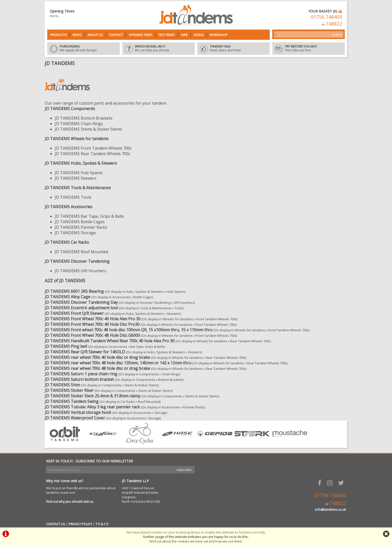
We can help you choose (158, 49)
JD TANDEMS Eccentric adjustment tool (81, 308)
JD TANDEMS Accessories (69, 207)
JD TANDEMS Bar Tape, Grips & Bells (89, 216)
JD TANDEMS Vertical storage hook (78, 412)
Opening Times (141, 35)
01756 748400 (326, 17)
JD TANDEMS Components (70, 109)
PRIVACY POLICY (80, 524)
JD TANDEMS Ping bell (66, 346)
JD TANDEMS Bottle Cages (80, 222)
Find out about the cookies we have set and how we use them (196, 541)
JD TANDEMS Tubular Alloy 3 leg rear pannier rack (92, 407)
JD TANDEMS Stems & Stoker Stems (88, 129)
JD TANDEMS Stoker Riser (69, 390)
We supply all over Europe (83, 49)
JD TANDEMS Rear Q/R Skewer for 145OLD (85, 352)
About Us (95, 35)
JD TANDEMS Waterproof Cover (75, 418)
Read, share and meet (233, 49)
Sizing (199, 35)
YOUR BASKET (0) (325, 11)
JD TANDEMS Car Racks (67, 242)
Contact (116, 35)
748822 (334, 24)
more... (55, 16)
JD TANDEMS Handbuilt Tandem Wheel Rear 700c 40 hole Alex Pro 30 (110, 341)
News (77, 35)
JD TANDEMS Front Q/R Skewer (74, 313)
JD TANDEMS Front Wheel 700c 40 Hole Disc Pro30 (92, 324)
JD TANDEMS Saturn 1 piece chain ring (81, 374)
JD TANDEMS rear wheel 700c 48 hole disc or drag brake (97, 368)
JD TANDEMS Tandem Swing (72, 401)
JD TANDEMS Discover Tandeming (77, 261)
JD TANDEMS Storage (75, 233)
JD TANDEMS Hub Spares (79, 173)
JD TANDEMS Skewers (76, 178)
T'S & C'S (102, 524)
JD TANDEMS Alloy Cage (67, 297)
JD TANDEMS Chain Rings (79, 124)
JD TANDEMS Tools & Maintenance (78, 188)
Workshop (218, 35)
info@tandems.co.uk (330, 509)
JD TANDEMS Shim (62, 385)
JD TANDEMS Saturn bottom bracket (79, 379)
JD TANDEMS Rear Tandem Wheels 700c (92, 154)
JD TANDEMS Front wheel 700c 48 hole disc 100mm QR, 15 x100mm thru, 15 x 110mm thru (129, 330)
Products (58, 35)
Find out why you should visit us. (70, 501)
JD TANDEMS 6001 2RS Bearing (74, 291)
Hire (184, 35)
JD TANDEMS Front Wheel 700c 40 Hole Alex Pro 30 (93, 319)
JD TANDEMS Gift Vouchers (80, 271)
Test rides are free (308, 49)
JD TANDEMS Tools (73, 197)
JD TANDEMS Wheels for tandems (77, 139)
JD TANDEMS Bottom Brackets (84, 118)
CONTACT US (56, 524)
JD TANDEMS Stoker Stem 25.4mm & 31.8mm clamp (93, 396)
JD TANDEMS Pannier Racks (81, 227)
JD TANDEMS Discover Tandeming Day (81, 302)
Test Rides (167, 35)
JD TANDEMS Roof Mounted (81, 252)
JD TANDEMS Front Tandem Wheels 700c (93, 148)
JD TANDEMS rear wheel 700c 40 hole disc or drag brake (97, 357)
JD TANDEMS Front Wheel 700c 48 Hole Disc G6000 (92, 335)
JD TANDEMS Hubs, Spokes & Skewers (81, 163)
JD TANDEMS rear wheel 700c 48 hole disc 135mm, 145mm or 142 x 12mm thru (118, 363)
